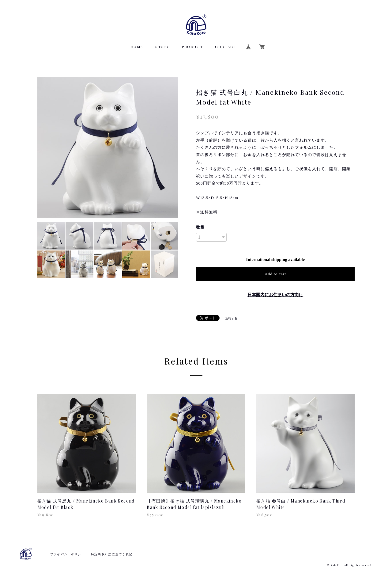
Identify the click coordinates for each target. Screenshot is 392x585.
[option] (108, 148)
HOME (137, 47)
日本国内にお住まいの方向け (275, 295)
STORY (162, 47)
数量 (200, 227)
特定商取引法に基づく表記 (112, 554)
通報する (231, 318)
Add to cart (275, 274)
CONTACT (226, 47)
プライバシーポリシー (68, 554)
